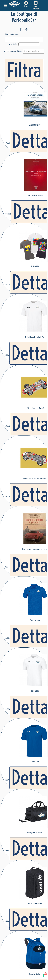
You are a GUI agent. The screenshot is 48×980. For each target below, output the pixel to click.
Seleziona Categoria (12, 34)
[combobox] (34, 51)
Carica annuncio (36, 5)
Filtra (24, 70)
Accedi (26, 4)
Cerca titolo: (13, 44)
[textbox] (34, 51)
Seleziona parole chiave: (13, 51)
